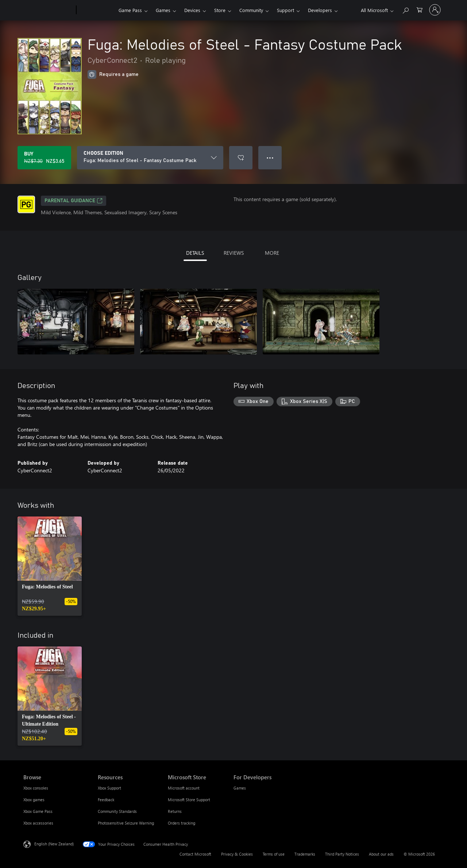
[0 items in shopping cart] (420, 9)
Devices (192, 10)
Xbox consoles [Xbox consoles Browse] (36, 788)
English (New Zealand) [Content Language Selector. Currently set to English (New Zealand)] (54, 844)
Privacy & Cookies (237, 854)
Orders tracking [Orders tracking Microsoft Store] (182, 823)
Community (251, 10)
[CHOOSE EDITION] (150, 158)
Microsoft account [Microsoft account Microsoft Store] (184, 788)
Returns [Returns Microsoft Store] (175, 811)
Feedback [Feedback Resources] (106, 800)
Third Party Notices (342, 854)
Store (220, 10)
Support (285, 10)
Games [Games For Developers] (240, 788)
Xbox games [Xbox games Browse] (34, 800)
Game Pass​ (130, 10)
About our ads (381, 854)
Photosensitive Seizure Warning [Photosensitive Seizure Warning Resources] (126, 823)
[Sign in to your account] (435, 10)
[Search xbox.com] (405, 9)
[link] (50, 566)
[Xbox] (97, 10)
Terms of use (274, 854)
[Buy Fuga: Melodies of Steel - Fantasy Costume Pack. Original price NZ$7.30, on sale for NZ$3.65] (44, 158)
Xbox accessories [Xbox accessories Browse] (38, 823)
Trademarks (305, 854)
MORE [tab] (272, 253)
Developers (320, 10)
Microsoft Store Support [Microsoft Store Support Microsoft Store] (189, 800)
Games (163, 10)
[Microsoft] (48, 10)
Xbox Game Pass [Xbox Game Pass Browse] (38, 811)
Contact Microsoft (195, 854)
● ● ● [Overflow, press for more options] (270, 158)
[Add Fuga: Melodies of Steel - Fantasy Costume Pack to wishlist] (241, 158)
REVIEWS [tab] (234, 253)
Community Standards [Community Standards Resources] (117, 811)
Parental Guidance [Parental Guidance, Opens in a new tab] (74, 201)
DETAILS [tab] (195, 253)
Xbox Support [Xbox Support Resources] (109, 788)
